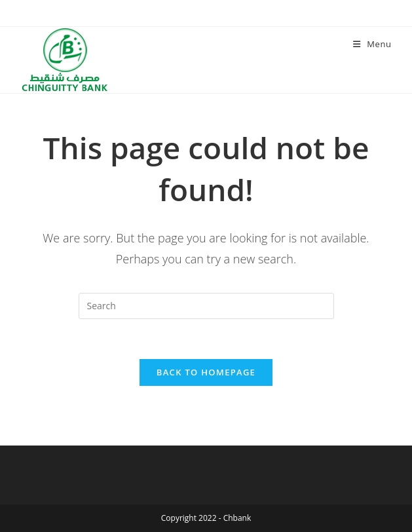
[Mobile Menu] (372, 44)
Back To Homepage (206, 372)
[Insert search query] (206, 306)
